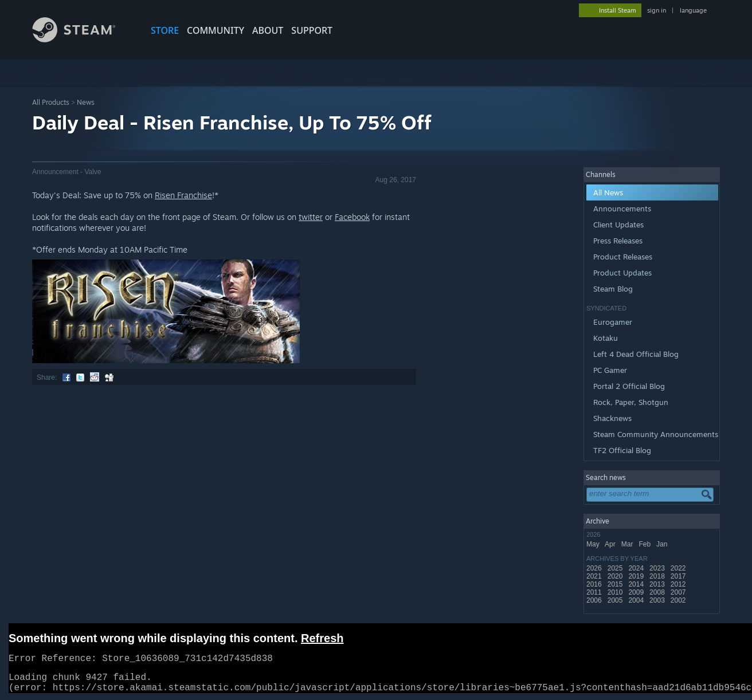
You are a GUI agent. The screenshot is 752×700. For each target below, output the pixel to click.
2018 (658, 576)
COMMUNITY (216, 30)
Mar (628, 544)
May (594, 544)
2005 (616, 600)
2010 (616, 592)
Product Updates (622, 273)
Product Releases (623, 257)
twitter (311, 217)
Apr (611, 544)
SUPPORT (312, 30)
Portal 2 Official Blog (629, 386)
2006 (595, 600)
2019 (637, 576)
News (86, 102)
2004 (637, 600)
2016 (595, 584)
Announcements (622, 209)
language (693, 10)
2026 (595, 568)
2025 (616, 568)
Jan (663, 544)
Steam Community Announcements (656, 434)
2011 (595, 592)
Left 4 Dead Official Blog (636, 354)
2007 (679, 592)
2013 (658, 584)
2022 (679, 568)
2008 (658, 592)
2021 (595, 576)
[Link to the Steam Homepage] (83, 39)
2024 (637, 568)
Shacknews (612, 418)
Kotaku (606, 338)
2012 (679, 584)
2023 (658, 568)
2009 (637, 592)
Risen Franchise (183, 195)
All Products (51, 102)
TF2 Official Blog (622, 450)
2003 (658, 600)
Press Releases (618, 241)
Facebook (352, 217)
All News (608, 192)
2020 (616, 576)
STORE (165, 30)
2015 (616, 584)
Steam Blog (613, 289)
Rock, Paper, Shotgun (631, 402)
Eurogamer (613, 322)
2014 (637, 584)
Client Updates (618, 225)
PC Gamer (610, 370)
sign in (657, 10)
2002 (679, 600)
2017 (679, 576)
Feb (645, 544)
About (268, 30)
